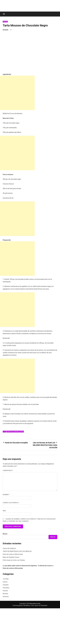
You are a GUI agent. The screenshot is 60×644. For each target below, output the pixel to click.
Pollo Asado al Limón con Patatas (14, 560)
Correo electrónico (11, 503)
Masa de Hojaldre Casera (11, 557)
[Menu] (4, 14)
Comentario (8, 470)
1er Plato (6, 579)
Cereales (6, 585)
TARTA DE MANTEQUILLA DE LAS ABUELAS (17, 551)
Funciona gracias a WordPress (22, 605)
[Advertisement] (17, 93)
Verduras (6, 597)
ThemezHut (44, 605)
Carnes (5, 582)
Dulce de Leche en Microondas (13, 554)
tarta (22, 432)
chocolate (10, 432)
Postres (5, 22)
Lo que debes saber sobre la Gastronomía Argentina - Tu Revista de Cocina (27, 566)
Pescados (6, 588)
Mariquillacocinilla (35, 604)
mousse (16, 432)
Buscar (5, 534)
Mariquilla (5, 30)
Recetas (5, 594)
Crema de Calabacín (9, 548)
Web (4, 511)
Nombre (6, 495)
